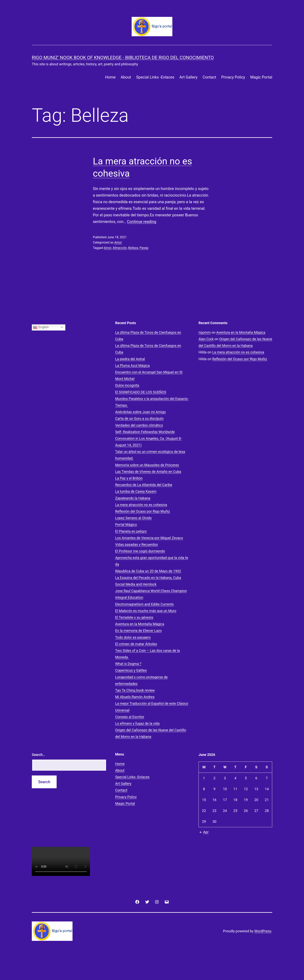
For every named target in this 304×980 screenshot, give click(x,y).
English (41, 327)
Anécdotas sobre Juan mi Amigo (140, 412)
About (126, 77)
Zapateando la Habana (133, 498)
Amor (118, 242)
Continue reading (142, 222)
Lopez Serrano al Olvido (133, 518)
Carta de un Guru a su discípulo (139, 418)
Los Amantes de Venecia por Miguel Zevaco (149, 538)
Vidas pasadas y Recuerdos (136, 544)
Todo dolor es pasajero (133, 637)
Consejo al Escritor (130, 717)
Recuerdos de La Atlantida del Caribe (144, 485)
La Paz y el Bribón (129, 478)
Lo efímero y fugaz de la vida (137, 723)
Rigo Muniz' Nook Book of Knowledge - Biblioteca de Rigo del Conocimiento (123, 58)
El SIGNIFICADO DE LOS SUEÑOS (141, 392)
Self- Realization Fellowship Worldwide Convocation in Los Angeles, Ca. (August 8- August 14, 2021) (148, 438)
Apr (204, 832)
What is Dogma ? (128, 664)
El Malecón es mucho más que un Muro (146, 611)
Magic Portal (261, 77)
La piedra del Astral (130, 359)
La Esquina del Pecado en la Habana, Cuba (148, 578)
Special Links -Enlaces (155, 77)
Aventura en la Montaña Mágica (140, 624)
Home (110, 77)
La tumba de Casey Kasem (136, 491)
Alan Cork (206, 339)
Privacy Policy (233, 77)
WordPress (263, 931)
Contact (209, 77)
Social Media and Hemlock (136, 584)
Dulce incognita (127, 385)
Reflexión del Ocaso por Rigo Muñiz (143, 511)
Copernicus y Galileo (131, 670)
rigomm (205, 332)
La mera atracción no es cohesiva (141, 505)
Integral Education (129, 597)
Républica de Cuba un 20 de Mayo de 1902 (148, 571)
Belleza (133, 248)
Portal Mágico (126, 525)
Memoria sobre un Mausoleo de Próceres (147, 465)
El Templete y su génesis (134, 617)
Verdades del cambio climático (139, 425)
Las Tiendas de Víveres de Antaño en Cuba (148, 472)
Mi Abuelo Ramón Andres (135, 697)
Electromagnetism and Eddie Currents (144, 604)
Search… (38, 755)
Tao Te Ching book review (135, 690)
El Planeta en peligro (131, 531)
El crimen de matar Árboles (136, 644)
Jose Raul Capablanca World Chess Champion (151, 591)
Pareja (144, 248)
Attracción (120, 248)
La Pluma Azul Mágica (132, 366)
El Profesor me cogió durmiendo (140, 551)
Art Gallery (188, 77)
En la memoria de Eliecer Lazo (138, 631)
